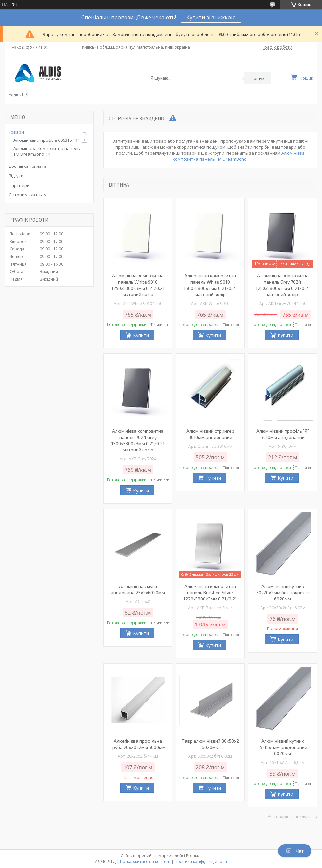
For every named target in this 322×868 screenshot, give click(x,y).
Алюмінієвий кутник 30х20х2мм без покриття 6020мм (283, 592)
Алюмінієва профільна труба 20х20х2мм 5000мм (138, 744)
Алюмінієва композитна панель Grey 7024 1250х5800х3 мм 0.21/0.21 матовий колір (283, 285)
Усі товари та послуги (289, 817)
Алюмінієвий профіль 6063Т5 (43, 140)
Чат (295, 851)
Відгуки (16, 176)
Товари (16, 132)
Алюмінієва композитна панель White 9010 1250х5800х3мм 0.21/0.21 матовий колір (138, 285)
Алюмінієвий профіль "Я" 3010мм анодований (283, 434)
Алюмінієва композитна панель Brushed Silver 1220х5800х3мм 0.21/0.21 (210, 592)
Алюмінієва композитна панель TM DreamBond (239, 156)
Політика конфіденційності (201, 862)
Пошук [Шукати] (258, 78)
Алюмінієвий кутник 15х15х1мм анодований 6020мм (283, 747)
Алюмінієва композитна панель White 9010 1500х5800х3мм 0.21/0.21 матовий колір (210, 285)
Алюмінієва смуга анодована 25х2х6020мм (138, 589)
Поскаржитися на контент (145, 862)
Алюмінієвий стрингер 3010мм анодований (210, 434)
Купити (141, 335)
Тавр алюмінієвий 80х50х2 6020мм (210, 744)
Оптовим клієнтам (28, 195)
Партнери (19, 185)
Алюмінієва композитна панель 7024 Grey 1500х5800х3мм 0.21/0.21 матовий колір (138, 440)
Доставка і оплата (28, 166)
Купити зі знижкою (211, 17)
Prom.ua (194, 856)
